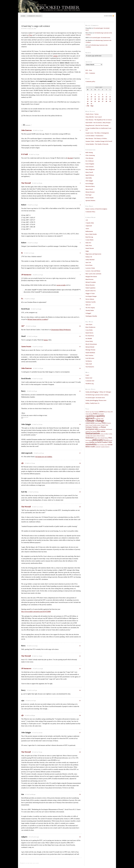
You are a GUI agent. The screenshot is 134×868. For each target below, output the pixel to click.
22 (80, 656)
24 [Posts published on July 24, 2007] (91, 101)
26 (80, 715)
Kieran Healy (89, 341)
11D (87, 220)
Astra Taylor (89, 324)
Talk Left (88, 305)
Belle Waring (89, 152)
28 (80, 752)
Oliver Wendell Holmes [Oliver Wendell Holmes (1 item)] (103, 438)
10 (80, 326)
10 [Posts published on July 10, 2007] (91, 97)
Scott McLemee (90, 358)
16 (80, 424)
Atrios (87, 229)
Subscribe (108, 16)
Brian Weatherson (90, 327)
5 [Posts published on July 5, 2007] (99, 94)
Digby (87, 251)
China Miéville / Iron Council (94, 117)
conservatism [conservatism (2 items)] (90, 423)
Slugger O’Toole (90, 293)
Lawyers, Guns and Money (93, 271)
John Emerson (26, 130)
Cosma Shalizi (89, 240)
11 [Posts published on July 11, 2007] (95, 97)
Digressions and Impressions (93, 254)
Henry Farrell (89, 172)
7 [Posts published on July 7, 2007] (106, 94)
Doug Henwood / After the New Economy (97, 125)
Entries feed (89, 378)
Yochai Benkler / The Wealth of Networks (97, 144)
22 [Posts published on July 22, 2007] (110, 99)
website (55, 56)
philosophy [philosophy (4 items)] (98, 440)
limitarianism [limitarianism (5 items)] (93, 433)
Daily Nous (89, 245)
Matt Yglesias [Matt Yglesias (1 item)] (94, 436)
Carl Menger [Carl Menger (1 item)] (98, 419)
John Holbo (89, 178)
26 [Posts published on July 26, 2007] (99, 101)
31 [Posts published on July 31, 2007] (91, 104)
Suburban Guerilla (91, 302)
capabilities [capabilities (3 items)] (90, 416)
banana (46, 340)
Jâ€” (23, 326)
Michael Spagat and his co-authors (38, 319)
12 (80, 347)
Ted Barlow (89, 361)
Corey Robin (89, 330)
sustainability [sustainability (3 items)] (91, 444)
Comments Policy (90, 212)
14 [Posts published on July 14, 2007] (106, 97)
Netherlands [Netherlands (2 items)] (90, 438)
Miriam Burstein (90, 285)
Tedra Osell (89, 364)
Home (23, 16)
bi (22, 253)
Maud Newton (89, 279)
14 (80, 379)
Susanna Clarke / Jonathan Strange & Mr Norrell (99, 141)
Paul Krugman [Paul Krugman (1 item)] (89, 440)
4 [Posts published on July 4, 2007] (95, 94)
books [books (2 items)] (95, 414)
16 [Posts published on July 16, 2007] (88, 99)
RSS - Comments (90, 73)
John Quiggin (89, 181)
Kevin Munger (90, 184)
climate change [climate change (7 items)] (95, 421)
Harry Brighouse (90, 169)
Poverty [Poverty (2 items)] (106, 440)
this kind (70, 158)
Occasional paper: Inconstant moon (101, 38)
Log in (87, 375)
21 (80, 646)
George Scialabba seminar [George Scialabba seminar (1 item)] (95, 425)
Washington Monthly (91, 316)
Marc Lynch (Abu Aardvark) (93, 274)
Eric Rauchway (90, 336)
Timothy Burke (90, 310)
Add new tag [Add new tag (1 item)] (88, 412)
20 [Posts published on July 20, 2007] (103, 99)
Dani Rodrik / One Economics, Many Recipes (98, 123)
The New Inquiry (90, 308)
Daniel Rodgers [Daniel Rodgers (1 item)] (98, 423)
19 (80, 492)
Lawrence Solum (90, 268)
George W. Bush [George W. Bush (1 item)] (104, 425)
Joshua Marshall (90, 260)
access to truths (61, 285)
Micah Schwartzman (91, 344)
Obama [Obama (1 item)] (96, 438)
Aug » (92, 106)
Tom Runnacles (90, 367)
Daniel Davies (89, 333)
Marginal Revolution (91, 277)
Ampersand (89, 226)
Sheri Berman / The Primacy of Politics (96, 138)
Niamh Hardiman (90, 353)
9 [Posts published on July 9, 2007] (88, 97)
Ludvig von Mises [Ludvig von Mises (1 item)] (104, 434)
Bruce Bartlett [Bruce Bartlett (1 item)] (101, 414)
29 (80, 794)
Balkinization (89, 231)
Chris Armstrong (90, 155)
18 (80, 463)
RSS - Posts (89, 70)
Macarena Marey (90, 186)
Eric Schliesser (90, 161)
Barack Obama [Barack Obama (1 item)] (107, 412)
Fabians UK (89, 257)
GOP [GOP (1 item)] (99, 427)
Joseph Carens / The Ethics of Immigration (97, 133)
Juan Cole (88, 262)
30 (80, 837)
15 (80, 391)
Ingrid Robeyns (90, 175)
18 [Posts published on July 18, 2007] (95, 99)
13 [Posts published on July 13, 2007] (103, 97)
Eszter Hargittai (90, 164)
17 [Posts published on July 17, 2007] (91, 99)
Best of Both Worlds (91, 234)
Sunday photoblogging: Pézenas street (96, 400)
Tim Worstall (26, 183)
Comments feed (90, 381)
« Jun (88, 106)
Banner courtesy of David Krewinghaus (96, 209)
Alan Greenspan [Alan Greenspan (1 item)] (95, 412)
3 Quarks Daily (90, 223)
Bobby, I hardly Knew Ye (92, 403)
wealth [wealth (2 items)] (93, 447)
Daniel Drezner (90, 248)
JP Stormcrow (26, 275)
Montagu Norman (90, 350)
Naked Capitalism (90, 288)
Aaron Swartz (26, 346)
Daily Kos (88, 243)
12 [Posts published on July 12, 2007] (99, 97)
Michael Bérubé (90, 347)
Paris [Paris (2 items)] (110, 438)
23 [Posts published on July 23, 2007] (88, 101)
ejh (22, 463)
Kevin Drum (89, 265)
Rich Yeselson (89, 355)
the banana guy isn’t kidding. (44, 457)
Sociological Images (91, 296)
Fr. (22, 299)
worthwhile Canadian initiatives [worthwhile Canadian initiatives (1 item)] (102, 447)
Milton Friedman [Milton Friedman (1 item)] (101, 436)
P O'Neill (24, 154)
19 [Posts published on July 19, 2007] (99, 99)
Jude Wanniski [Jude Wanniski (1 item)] (93, 431)
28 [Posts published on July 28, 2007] (106, 101)
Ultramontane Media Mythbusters (61, 330)
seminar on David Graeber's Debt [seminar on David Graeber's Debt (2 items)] (101, 442)
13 (80, 368)
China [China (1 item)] (102, 419)
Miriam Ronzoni (90, 192)
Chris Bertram (89, 158)
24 (80, 690)
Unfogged (88, 313)
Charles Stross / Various (92, 114)
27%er (30, 35)
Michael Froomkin (91, 282)
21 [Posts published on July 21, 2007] (106, 99)
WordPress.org (90, 384)
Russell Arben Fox (91, 291)
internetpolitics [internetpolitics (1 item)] (102, 429)
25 (80, 701)
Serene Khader (90, 198)
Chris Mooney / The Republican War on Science (99, 120)
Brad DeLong (89, 237)
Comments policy (34, 16)
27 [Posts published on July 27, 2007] (103, 101)
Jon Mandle (89, 338)
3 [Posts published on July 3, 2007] (91, 94)
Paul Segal (88, 195)
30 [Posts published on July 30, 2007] (88, 104)
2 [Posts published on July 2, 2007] (88, 94)
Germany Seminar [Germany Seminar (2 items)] (92, 427)
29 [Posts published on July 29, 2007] (110, 101)
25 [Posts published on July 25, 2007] (95, 101)
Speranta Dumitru (90, 200)
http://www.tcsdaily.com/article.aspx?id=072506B (36, 612)
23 (80, 669)
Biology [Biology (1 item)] (91, 414)
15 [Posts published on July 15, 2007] (110, 97)
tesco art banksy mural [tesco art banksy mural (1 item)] (102, 445)
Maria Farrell (89, 189)
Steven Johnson (90, 299)
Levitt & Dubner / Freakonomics (94, 136)
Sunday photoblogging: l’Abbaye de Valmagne (98, 392)
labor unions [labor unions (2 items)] (101, 431)
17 (80, 453)
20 (80, 507)
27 (80, 733)
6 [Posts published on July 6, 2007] (103, 94)
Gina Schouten (90, 167)
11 (80, 336)
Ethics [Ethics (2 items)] (104, 423)
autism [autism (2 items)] (101, 412)
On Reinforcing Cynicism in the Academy (97, 395)
